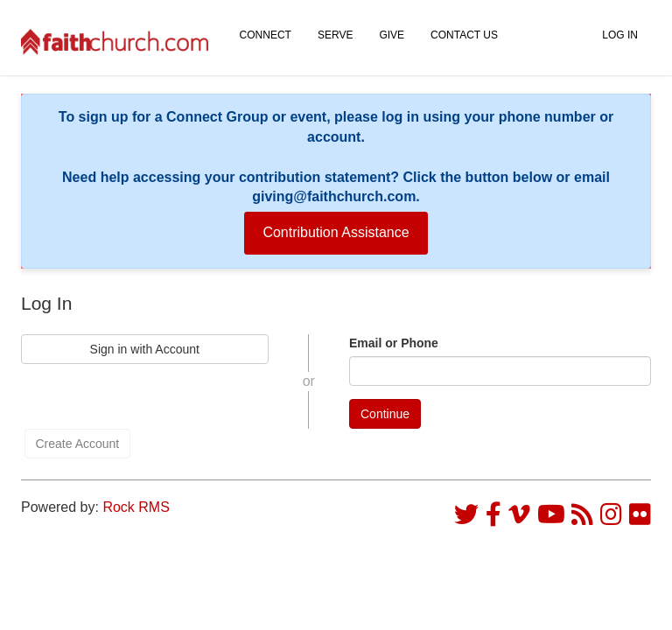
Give (392, 35)
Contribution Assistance (336, 232)
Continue (385, 414)
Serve (335, 35)
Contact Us (464, 35)
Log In (620, 35)
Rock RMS (136, 507)
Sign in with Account (145, 349)
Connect (266, 35)
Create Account (78, 444)
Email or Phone (394, 343)
